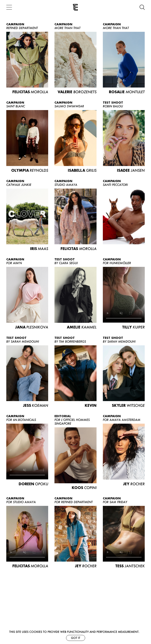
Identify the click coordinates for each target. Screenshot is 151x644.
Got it (76, 638)
